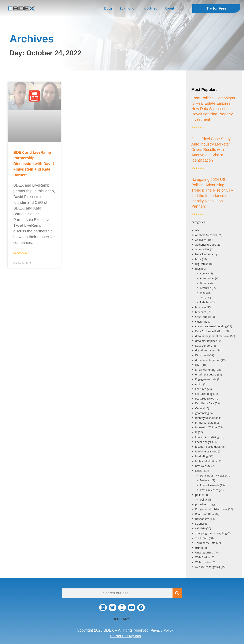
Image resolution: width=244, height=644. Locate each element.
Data (108, 8)
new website (203, 466)
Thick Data (202, 538)
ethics (199, 384)
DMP (198, 365)
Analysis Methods (206, 235)
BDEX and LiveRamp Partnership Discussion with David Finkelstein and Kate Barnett (34, 164)
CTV (207, 297)
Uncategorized (204, 552)
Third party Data (205, 543)
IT (196, 432)
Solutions (127, 8)
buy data (201, 312)
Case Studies (203, 317)
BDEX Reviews (122, 619)
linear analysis (204, 442)
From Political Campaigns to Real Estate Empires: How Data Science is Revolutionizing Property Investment (213, 109)
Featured (206, 288)
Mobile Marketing (206, 461)
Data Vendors (204, 346)
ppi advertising (204, 504)
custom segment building (211, 326)
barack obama (204, 254)
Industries (149, 8)
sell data (200, 528)
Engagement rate (206, 379)
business (201, 307)
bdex (198, 259)
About (169, 8)
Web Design (203, 557)
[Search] (177, 593)
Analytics (201, 240)
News (199, 471)
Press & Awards (210, 485)
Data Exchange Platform (210, 331)
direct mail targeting (208, 360)
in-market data (204, 423)
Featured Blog (204, 394)
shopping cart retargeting (211, 533)
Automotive (207, 278)
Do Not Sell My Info (125, 636)
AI (196, 230)
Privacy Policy (162, 630)
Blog (198, 269)
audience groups (206, 245)
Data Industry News (212, 475)
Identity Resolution (207, 418)
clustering (201, 322)
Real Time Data (205, 514)
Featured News (205, 398)
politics (200, 495)
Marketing (201, 456)
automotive (202, 249)
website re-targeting (208, 567)
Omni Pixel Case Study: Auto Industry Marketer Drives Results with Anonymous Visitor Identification (211, 150)
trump (199, 548)
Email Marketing (205, 370)
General (200, 408)
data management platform (212, 336)
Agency (204, 273)
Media (204, 293)
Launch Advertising (207, 437)
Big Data (200, 264)
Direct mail (202, 355)
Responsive (202, 519)
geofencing (202, 413)
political (205, 500)
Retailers (205, 302)
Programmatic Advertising (211, 509)
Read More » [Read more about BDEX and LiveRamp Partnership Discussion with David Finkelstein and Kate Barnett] (21, 253)
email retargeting (206, 374)
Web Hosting (203, 562)
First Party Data (205, 403)
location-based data (207, 447)
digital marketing (206, 350)
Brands (204, 283)
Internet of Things (206, 427)
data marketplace (206, 341)
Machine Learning (206, 451)
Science (200, 524)
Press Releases (209, 490)
